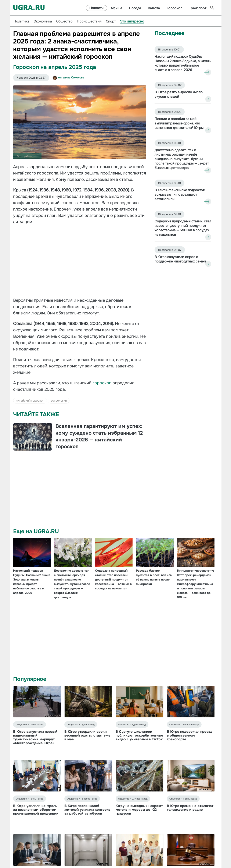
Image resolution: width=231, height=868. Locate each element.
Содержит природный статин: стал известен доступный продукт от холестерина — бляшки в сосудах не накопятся (113, 579)
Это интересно (132, 21)
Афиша (116, 8)
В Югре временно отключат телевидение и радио (190, 808)
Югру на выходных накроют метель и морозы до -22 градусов (139, 810)
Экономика (43, 21)
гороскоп (102, 383)
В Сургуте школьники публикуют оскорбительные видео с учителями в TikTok (139, 735)
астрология (59, 401)
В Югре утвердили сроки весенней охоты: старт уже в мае (87, 735)
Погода (135, 8)
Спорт (111, 21)
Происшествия (89, 21)
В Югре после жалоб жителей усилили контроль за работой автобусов (87, 810)
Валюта (154, 8)
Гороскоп (174, 8)
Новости (96, 8)
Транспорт (198, 8)
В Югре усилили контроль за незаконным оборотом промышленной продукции (36, 810)
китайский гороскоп (30, 401)
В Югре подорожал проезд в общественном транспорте (190, 735)
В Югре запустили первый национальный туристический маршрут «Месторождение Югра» (35, 737)
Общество (64, 21)
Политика (21, 21)
